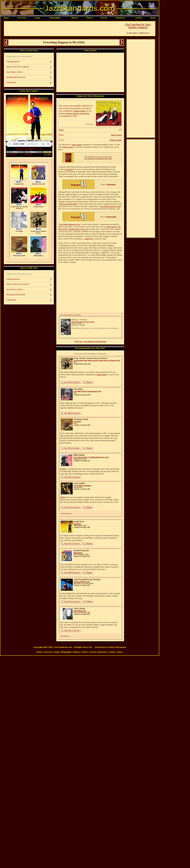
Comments (11, 82)
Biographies (55, 18)
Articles (139, 18)
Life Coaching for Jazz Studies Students (138, 26)
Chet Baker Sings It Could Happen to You (87, 391)
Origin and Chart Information (19, 56)
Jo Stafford (69, 169)
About (153, 18)
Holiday (63, 469)
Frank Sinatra (77, 145)
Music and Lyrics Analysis (18, 67)
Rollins (63, 497)
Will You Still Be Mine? (68, 204)
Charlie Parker (80, 111)
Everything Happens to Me (110, 206)
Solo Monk (77, 422)
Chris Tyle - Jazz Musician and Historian (90, 341)
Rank (61, 130)
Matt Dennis (116, 135)
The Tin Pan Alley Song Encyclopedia (83, 322)
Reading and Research (16, 77)
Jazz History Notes (15, 72)
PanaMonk (77, 524)
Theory (90, 18)
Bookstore (121, 18)
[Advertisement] (63, 29)
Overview (22, 18)
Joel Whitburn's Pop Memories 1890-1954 (98, 158)
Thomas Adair (115, 140)
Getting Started (13, 62)
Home (6, 18)
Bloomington (78, 553)
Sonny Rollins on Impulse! (82, 486)
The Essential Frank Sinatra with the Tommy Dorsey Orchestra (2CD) (97, 360)
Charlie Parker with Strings (78, 113)
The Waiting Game (80, 611)
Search (104, 18)
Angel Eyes (89, 239)
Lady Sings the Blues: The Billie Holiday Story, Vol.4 (91, 457)
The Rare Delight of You (82, 582)
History (75, 18)
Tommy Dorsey (68, 147)
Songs (37, 18)
